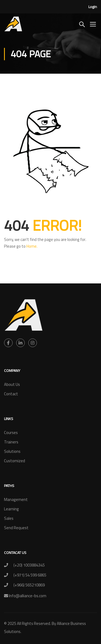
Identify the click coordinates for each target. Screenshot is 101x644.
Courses (11, 433)
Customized (15, 461)
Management (16, 499)
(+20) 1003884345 (29, 565)
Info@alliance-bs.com (27, 596)
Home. (32, 246)
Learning (11, 509)
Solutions (12, 451)
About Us (12, 384)
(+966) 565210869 (29, 585)
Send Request (16, 528)
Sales (9, 518)
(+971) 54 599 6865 (30, 575)
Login (93, 7)
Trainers (11, 442)
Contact (11, 394)
